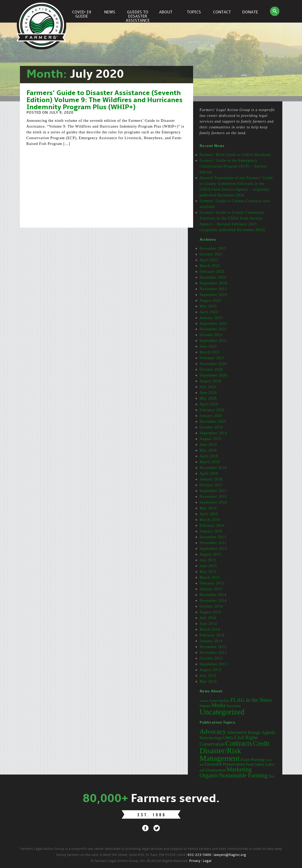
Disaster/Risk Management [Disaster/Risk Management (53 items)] (220, 754)
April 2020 (209, 404)
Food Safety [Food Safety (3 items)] (255, 764)
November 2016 (213, 497)
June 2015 (208, 566)
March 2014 (210, 629)
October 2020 (211, 370)
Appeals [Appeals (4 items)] (268, 732)
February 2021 (212, 358)
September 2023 (213, 295)
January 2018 (211, 479)
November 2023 (213, 289)
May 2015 (208, 572)
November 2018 (213, 468)
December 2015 (213, 537)
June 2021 (208, 346)
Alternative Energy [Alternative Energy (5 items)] (244, 732)
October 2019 (211, 427)
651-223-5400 (199, 855)
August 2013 (211, 670)
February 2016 (212, 525)
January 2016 (211, 531)
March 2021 (210, 352)
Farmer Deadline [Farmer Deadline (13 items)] (219, 701)
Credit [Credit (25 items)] (261, 743)
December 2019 (213, 422)
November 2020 (213, 364)
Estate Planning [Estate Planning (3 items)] (253, 760)
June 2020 (208, 393)
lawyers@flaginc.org (230, 855)
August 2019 (211, 439)
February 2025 (212, 272)
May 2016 (208, 508)
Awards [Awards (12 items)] (204, 701)
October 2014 (211, 606)
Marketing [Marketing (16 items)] (239, 769)
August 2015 (211, 554)
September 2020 (213, 375)
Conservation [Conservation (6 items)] (212, 744)
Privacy (195, 861)
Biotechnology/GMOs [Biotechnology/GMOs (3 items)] (217, 738)
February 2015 (212, 583)
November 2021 (213, 329)
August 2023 (211, 300)
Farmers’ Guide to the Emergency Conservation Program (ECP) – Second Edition (233, 166)
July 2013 (208, 676)
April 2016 (209, 514)
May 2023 (208, 306)
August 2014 (211, 612)
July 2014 (208, 618)
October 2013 (211, 658)
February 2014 (212, 635)
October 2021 (211, 335)
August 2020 (211, 381)
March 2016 (210, 520)
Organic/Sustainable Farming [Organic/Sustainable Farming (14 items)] (234, 775)
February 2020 (212, 410)
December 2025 (213, 249)
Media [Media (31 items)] (219, 705)
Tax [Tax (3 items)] (272, 776)
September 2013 (213, 664)
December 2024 (213, 277)
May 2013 (208, 681)
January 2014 (211, 641)
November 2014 (213, 601)
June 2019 (208, 445)
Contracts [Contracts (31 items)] (239, 743)
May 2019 (208, 450)
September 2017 (213, 491)
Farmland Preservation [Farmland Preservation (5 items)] (225, 764)
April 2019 (209, 456)
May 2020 (208, 398)
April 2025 (209, 260)
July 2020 (208, 387)
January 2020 (211, 416)
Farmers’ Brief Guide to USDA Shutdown (235, 155)
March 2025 (210, 266)
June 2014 (208, 624)
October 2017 (211, 485)
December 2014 (213, 595)
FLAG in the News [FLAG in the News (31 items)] (251, 700)
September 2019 (213, 433)
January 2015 (211, 589)
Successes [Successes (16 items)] (234, 706)
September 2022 (213, 324)
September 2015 (213, 549)
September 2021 (213, 341)
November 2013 (213, 653)
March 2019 (210, 462)
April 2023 (209, 312)
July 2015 (208, 560)
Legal (207, 861)
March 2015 (210, 577)
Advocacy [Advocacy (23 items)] (213, 732)
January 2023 (211, 318)
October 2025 (211, 254)
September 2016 (213, 502)
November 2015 (213, 543)
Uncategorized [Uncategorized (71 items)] (222, 712)
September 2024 (213, 283)
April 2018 (209, 474)
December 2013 (213, 647)
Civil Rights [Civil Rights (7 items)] (246, 738)
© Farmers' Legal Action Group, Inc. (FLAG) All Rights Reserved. (139, 861)
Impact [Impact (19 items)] (205, 706)
